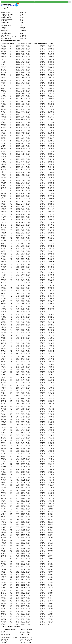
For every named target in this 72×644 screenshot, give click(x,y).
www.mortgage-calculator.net (8, 5)
